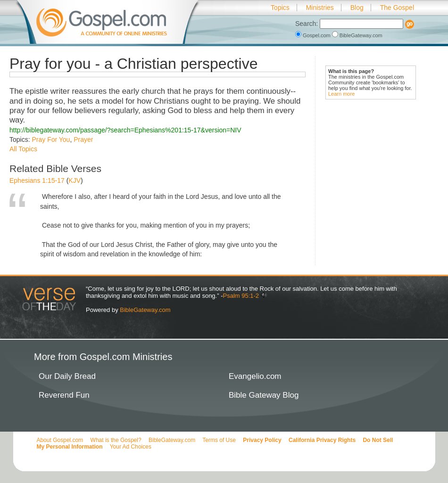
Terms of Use (219, 440)
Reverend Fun (64, 395)
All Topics (23, 149)
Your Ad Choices (131, 447)
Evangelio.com (255, 376)
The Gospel (397, 8)
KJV (75, 180)
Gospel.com (314, 35)
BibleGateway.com (357, 35)
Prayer (83, 139)
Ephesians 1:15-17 (37, 180)
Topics (280, 8)
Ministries (320, 8)
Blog (357, 8)
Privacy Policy (262, 440)
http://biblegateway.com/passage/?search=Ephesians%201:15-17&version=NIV (125, 130)
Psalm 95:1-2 (241, 296)
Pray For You (51, 139)
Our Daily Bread (67, 376)
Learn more (341, 94)
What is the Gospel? (116, 440)
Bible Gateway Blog (264, 395)
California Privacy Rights (322, 440)
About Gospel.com (60, 440)
